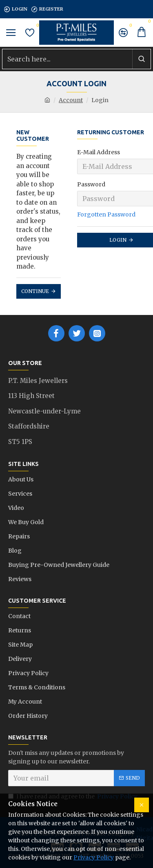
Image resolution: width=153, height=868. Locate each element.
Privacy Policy (94, 857)
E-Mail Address (99, 152)
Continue (35, 291)
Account (71, 100)
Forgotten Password (106, 214)
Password (91, 184)
